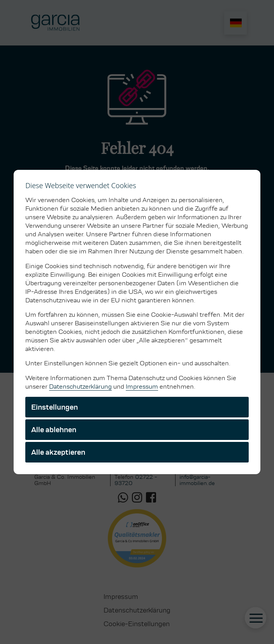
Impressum (142, 387)
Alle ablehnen (54, 430)
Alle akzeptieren (58, 452)
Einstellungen (54, 407)
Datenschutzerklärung (80, 387)
